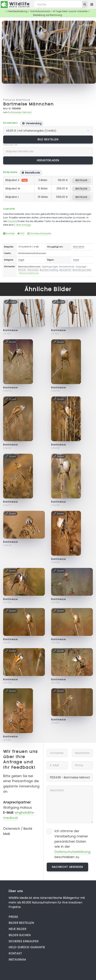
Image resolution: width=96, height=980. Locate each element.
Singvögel (81, 267)
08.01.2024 (79, 247)
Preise (13, 917)
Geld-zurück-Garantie (27, 947)
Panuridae (33, 270)
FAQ (21, 233)
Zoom (87, 25)
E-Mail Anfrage (22, 225)
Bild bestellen (48, 139)
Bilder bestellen (21, 923)
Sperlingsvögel (50, 267)
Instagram (17, 960)
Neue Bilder (17, 929)
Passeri (22, 270)
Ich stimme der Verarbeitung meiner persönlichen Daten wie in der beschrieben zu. (72, 844)
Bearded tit (65, 270)
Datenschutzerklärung (72, 852)
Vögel (21, 260)
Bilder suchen (20, 935)
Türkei (76, 260)
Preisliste (12, 221)
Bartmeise (11, 330)
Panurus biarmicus (17, 100)
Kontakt (9, 233)
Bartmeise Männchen (28, 104)
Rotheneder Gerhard (20, 112)
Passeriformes (67, 267)
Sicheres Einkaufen (39, 233)
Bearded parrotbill (82, 270)
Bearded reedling (49, 270)
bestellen (81, 180)
